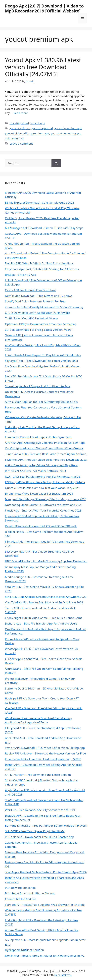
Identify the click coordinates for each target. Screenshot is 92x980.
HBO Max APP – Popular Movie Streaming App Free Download (46, 561)
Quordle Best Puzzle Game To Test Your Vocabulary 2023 (42, 488)
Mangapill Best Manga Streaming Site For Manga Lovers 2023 (46, 499)
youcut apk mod (42, 128)
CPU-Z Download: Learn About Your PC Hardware (37, 313)
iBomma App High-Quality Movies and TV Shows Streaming (44, 307)
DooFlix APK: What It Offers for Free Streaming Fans (39, 263)
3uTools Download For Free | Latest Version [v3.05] (39, 330)
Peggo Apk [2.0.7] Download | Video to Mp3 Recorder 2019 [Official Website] (44, 8)
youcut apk (38, 123)
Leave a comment (21, 144)
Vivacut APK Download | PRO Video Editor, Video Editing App (45, 748)
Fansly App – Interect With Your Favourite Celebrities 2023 (43, 510)
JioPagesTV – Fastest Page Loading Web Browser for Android (45, 905)
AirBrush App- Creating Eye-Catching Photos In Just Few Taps (45, 443)
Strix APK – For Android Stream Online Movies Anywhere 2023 (46, 597)
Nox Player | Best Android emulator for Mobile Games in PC (45, 955)
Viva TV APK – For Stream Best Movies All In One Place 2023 (44, 602)
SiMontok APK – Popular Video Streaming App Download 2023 (46, 460)
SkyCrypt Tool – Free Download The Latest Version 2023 (41, 361)
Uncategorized (19, 123)
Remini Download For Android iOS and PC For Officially (41, 526)
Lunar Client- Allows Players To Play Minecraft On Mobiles (43, 355)
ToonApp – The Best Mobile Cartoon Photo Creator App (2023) (46, 872)
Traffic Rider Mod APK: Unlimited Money (31, 318)
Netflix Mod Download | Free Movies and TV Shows (39, 296)
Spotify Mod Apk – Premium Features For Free (35, 301)
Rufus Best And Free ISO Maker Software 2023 (35, 471)
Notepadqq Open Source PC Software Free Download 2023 (44, 505)
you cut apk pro (20, 128)
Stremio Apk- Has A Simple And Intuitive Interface (38, 386)
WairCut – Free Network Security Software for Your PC (40, 810)
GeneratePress (63, 975)
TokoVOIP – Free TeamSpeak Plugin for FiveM (35, 831)
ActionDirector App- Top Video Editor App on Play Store (41, 465)
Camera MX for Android (21, 899)
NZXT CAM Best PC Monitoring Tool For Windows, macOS (43, 477)
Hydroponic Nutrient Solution (24, 950)
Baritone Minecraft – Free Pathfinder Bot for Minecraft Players (46, 826)
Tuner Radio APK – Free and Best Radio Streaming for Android (46, 454)
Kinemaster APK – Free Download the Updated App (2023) (43, 759)
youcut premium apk (68, 128)
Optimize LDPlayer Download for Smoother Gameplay (41, 324)
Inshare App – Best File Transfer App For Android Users (41, 623)
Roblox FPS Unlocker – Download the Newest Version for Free (45, 753)
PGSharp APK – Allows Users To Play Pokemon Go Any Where (45, 482)
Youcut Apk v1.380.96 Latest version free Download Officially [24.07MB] (43, 67)
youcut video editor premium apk (27, 133)
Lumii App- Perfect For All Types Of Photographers (38, 437)
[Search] (56, 163)
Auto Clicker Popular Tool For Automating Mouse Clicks (41, 402)
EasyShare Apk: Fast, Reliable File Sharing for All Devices (42, 269)
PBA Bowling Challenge (20, 888)
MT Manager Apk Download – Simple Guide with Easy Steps (44, 228)
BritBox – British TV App (21, 275)
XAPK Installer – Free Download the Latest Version (38, 775)
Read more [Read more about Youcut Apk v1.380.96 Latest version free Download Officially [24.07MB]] (21, 113)
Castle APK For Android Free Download (31, 290)
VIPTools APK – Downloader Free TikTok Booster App (40, 837)
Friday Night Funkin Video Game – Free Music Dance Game (44, 618)
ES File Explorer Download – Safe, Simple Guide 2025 (40, 202)
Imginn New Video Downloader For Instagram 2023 (39, 493)
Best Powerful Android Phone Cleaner (30, 893)
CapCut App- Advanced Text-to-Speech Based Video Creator (44, 448)
